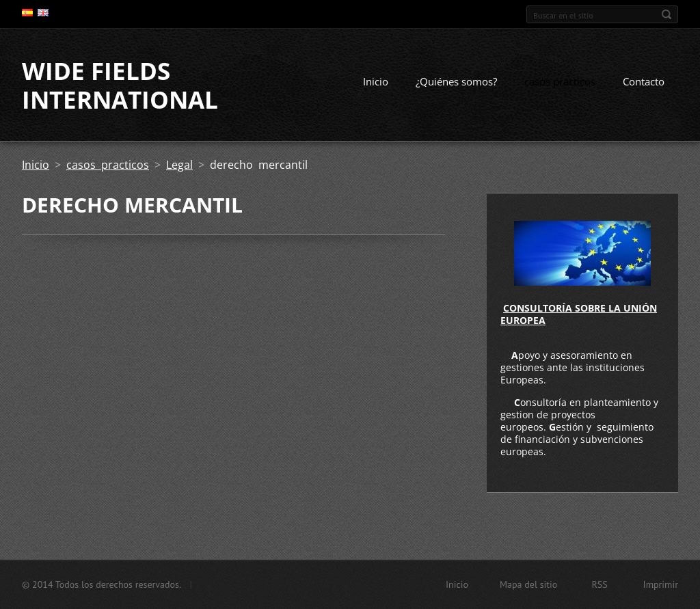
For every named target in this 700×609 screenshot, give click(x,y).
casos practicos (560, 81)
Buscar (667, 14)
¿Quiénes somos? (456, 81)
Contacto (644, 81)
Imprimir (661, 584)
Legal (179, 165)
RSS (599, 584)
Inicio (376, 81)
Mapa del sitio (528, 584)
